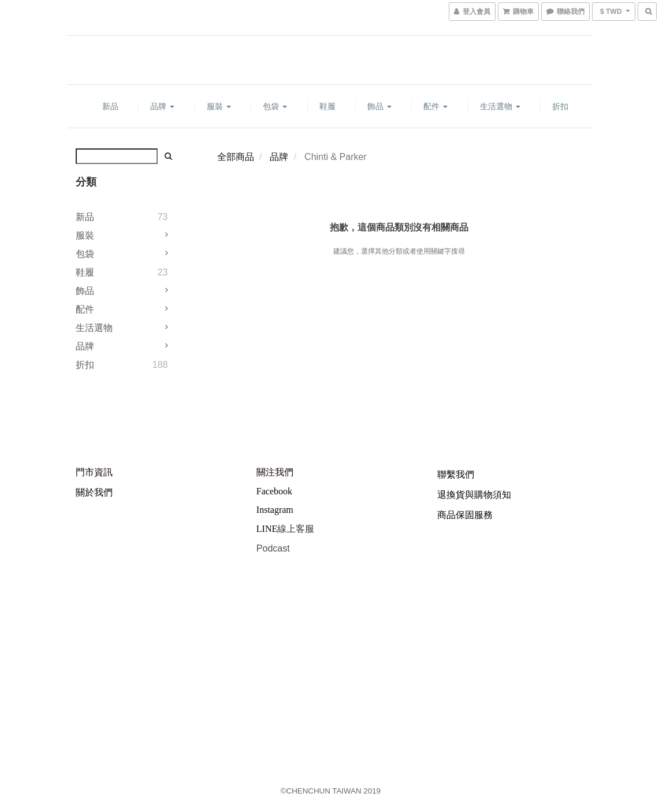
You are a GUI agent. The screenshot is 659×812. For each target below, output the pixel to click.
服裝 (219, 106)
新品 (110, 106)
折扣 (560, 106)
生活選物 (500, 106)
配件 (435, 106)
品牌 (162, 106)
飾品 (379, 106)
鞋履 (327, 106)
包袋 (275, 106)
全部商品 (236, 157)
